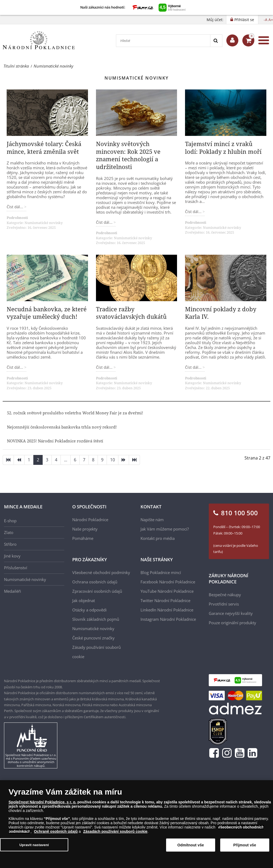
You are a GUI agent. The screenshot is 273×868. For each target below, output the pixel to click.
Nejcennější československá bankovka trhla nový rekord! (62, 427)
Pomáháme (83, 538)
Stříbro (10, 544)
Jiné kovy (12, 556)
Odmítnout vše (191, 845)
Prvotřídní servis (224, 604)
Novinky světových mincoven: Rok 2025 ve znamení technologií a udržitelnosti (128, 155)
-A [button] (266, 20)
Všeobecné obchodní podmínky (101, 572)
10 (113, 460)
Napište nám (152, 520)
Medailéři (13, 591)
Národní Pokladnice (90, 520)
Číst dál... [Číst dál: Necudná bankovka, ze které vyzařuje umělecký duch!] (15, 367)
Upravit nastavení (34, 845)
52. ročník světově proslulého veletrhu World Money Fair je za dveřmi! (75, 413)
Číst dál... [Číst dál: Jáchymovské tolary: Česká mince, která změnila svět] (15, 207)
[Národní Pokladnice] (39, 40)
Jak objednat (84, 600)
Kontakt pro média (158, 538)
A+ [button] (271, 20)
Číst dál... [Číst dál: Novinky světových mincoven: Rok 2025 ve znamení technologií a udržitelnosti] (105, 222)
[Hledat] (163, 41)
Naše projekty (85, 529)
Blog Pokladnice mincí (161, 572)
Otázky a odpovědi (89, 610)
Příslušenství (16, 568)
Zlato (9, 532)
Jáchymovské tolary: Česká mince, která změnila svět (44, 148)
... (66, 460)
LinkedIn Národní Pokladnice (167, 610)
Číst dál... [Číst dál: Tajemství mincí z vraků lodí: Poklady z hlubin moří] (194, 212)
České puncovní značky (93, 638)
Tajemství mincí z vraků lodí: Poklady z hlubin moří (223, 148)
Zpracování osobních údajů (97, 591)
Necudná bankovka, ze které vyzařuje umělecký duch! (47, 313)
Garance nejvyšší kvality (231, 613)
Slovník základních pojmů (96, 619)
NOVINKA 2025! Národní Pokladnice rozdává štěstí (55, 441)
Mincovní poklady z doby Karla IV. (221, 313)
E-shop (10, 521)
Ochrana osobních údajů (95, 582)
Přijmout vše (245, 845)
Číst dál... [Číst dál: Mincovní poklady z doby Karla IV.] (194, 367)
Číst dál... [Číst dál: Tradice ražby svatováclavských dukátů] (105, 367)
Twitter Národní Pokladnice (165, 600)
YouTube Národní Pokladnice (167, 591)
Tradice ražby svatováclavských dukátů (131, 313)
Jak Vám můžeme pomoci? (165, 529)
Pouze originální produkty (232, 623)
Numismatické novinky (44, 223)
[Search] (216, 41)
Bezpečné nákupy (225, 595)
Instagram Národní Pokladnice (168, 619)
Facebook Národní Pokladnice (168, 582)
